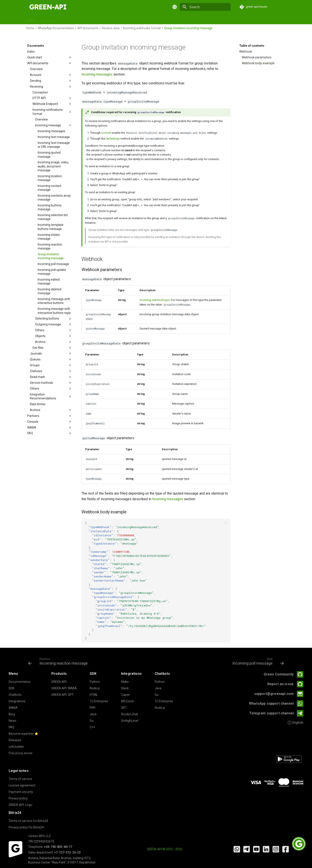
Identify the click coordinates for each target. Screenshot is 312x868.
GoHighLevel (130, 721)
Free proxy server (21, 753)
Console (50, 422)
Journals (51, 354)
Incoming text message (54, 137)
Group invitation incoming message (51, 256)
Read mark (51, 377)
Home (31, 19)
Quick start (50, 57)
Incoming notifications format (52, 112)
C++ (92, 727)
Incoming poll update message (52, 272)
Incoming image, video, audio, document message (53, 166)
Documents (49, 19)
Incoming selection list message (53, 217)
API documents (88, 28)
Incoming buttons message (50, 207)
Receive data (111, 28)
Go (92, 721)
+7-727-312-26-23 (67, 852)
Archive (54, 342)
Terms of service (20, 779)
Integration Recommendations (51, 396)
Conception (40, 92)
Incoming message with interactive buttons (54, 301)
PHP (93, 708)
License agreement (22, 785)
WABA (50, 428)
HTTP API (52, 98)
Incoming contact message (50, 188)
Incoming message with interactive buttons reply (54, 311)
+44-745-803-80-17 (58, 847)
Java (93, 714)
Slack (125, 688)
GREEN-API (59, 682)
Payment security (21, 792)
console (106, 133)
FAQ (193, 19)
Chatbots (101, 19)
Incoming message (54, 125)
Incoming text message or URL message (54, 145)
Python (95, 682)
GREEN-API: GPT (63, 695)
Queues (51, 359)
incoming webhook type (155, 300)
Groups (51, 365)
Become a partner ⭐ (24, 734)
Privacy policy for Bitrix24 (26, 827)
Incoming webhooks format (142, 28)
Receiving (51, 87)
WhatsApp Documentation (56, 28)
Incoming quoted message (49, 154)
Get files (52, 348)
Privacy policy (18, 798)
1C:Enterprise (99, 701)
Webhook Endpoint (52, 104)
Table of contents (252, 46)
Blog (168, 19)
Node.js (95, 688)
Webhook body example (258, 63)
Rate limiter (38, 404)
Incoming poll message (53, 264)
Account (51, 75)
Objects (54, 336)
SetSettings (113, 139)
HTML (94, 695)
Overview (36, 69)
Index (31, 51)
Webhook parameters (257, 57)
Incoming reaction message (50, 246)
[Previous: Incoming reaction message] (59, 661)
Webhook (246, 51)
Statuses (51, 371)
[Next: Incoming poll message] (257, 661)
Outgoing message (54, 324)
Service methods (51, 383)
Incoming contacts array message (54, 198)
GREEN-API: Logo (20, 805)
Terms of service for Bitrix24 (28, 821)
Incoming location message (50, 178)
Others (54, 330)
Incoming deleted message (50, 291)
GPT (116, 19)
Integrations (133, 19)
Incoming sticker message (49, 237)
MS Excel (127, 701)
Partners (50, 416)
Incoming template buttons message (51, 227)
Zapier (126, 695)
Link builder (16, 747)
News (181, 19)
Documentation (20, 682)
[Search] (205, 7)
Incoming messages (51, 131)
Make (125, 682)
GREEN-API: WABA (64, 688)
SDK (65, 19)
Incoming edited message (49, 281)
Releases (153, 19)
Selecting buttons (54, 319)
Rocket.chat (130, 714)
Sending (51, 81)
